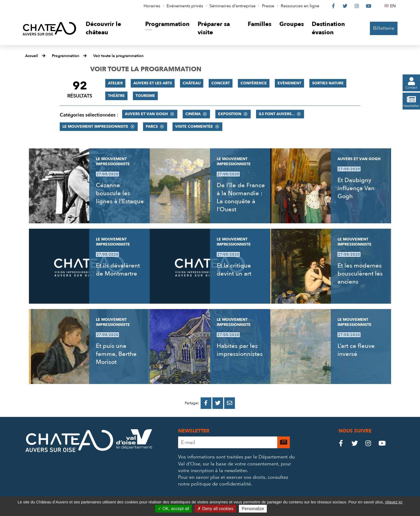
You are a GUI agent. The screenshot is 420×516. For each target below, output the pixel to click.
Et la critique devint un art (234, 270)
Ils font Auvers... (277, 114)
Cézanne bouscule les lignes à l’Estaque (120, 193)
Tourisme (145, 96)
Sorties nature (328, 83)
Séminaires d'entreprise (232, 6)
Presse (268, 6)
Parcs (152, 127)
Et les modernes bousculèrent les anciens (360, 274)
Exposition (230, 114)
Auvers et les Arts (153, 83)
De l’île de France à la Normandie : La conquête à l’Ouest (241, 197)
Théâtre (116, 96)
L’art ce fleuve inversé (356, 350)
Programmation (66, 56)
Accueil (32, 56)
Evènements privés (185, 6)
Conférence (254, 83)
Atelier (115, 83)
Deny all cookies (215, 509)
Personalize (253, 509)
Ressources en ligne (300, 6)
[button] (111, 29)
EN (394, 6)
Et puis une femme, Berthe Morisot (116, 354)
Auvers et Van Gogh (146, 114)
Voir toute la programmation (118, 56)
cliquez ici (394, 502)
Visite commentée (194, 127)
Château (192, 83)
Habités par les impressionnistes (240, 350)
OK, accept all (173, 509)
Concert (221, 83)
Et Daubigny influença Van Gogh (356, 188)
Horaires (152, 6)
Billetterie (384, 28)
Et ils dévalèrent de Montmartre (118, 270)
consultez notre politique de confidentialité (233, 481)
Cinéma (193, 114)
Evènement (289, 83)
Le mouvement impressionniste (95, 127)
